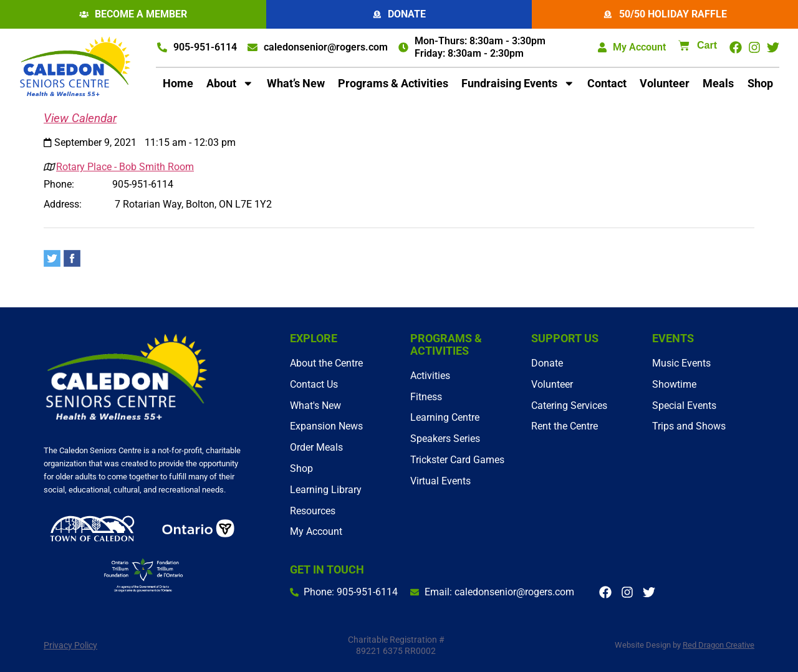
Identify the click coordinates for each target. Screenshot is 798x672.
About (230, 84)
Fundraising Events (518, 84)
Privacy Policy (70, 645)
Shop (760, 84)
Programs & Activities (393, 84)
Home (178, 84)
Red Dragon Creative (719, 645)
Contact (607, 84)
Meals (718, 84)
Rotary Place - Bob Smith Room (125, 167)
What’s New (296, 84)
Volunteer (665, 84)
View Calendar (80, 119)
